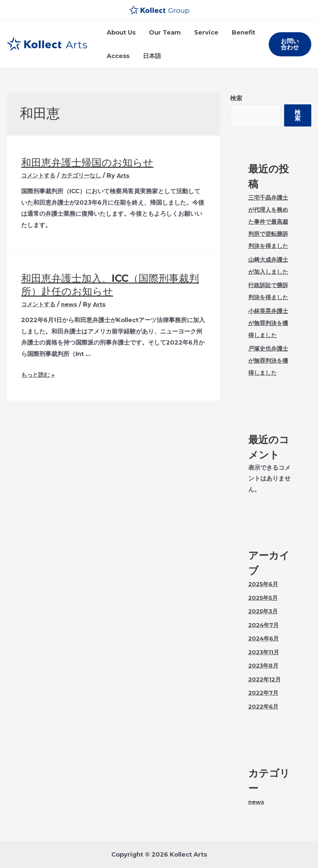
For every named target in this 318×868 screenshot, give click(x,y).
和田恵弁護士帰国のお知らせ (87, 163)
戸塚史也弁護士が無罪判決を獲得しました (269, 361)
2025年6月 (264, 584)
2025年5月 (264, 598)
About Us (120, 33)
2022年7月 (264, 693)
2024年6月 (265, 639)
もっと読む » (39, 375)
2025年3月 (264, 611)
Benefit (239, 33)
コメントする (39, 175)
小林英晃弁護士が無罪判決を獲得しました (269, 323)
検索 (236, 98)
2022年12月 (266, 679)
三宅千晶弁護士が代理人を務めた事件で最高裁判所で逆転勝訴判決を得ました (269, 222)
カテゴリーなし (84, 175)
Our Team (163, 33)
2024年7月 (265, 625)
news (72, 304)
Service (203, 33)
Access (117, 56)
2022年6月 (264, 707)
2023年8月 (264, 666)
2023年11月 (265, 652)
